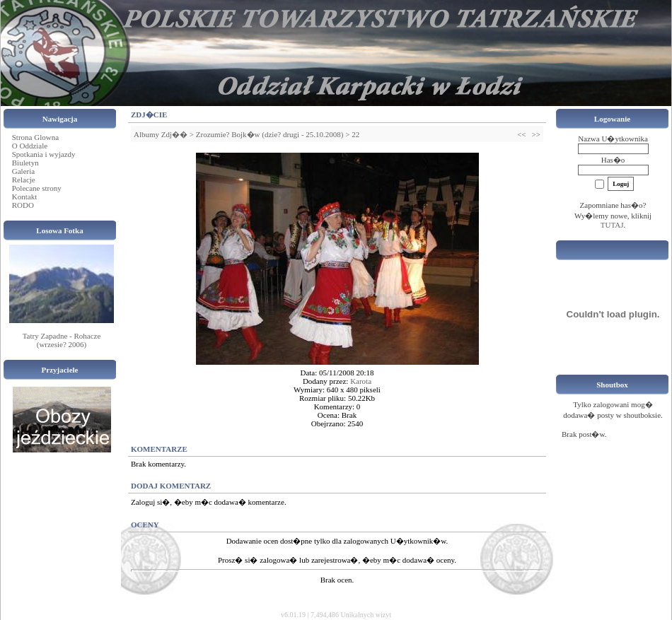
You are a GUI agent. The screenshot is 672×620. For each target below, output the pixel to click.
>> (536, 134)
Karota (361, 381)
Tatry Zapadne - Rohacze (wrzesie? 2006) (62, 340)
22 (355, 134)
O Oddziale (30, 146)
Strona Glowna (35, 137)
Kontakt (24, 197)
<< (521, 134)
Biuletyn (25, 163)
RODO (23, 205)
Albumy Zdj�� (161, 134)
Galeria (23, 171)
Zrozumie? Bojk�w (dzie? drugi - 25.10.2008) (270, 134)
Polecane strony (37, 188)
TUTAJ (612, 225)
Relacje (24, 180)
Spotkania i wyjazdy (44, 154)
